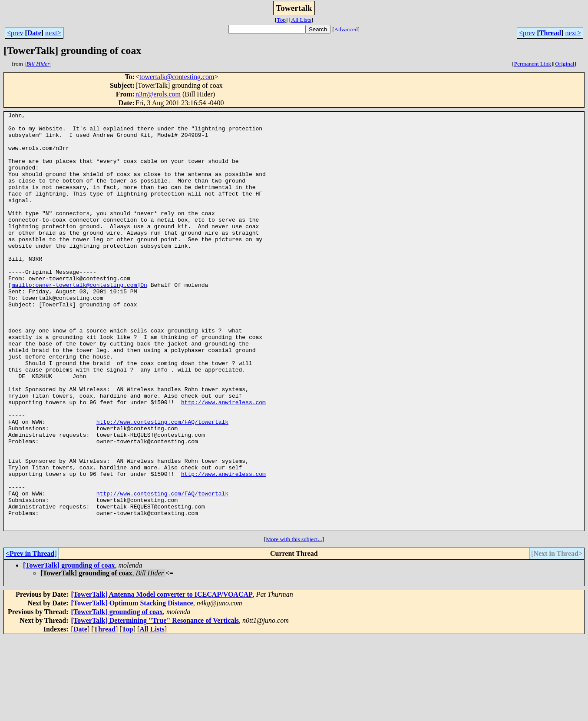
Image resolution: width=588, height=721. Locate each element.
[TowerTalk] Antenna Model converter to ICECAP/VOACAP (162, 678)
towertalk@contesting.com (177, 77)
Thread (550, 33)
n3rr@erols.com (158, 94)
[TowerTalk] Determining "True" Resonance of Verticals (155, 704)
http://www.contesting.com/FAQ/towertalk (162, 484)
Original (565, 64)
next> (53, 33)
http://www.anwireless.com (223, 461)
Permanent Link (533, 64)
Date (34, 33)
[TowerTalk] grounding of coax (69, 649)
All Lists (301, 20)
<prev (15, 33)
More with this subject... (294, 623)
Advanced (346, 29)
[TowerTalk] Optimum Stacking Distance (132, 686)
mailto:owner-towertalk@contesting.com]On (79, 320)
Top (281, 20)
